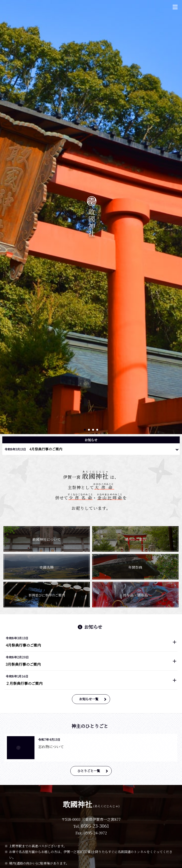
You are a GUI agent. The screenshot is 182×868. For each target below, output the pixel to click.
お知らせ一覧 (89, 699)
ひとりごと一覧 (89, 771)
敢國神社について (47, 539)
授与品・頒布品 (135, 595)
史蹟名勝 (47, 567)
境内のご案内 (135, 539)
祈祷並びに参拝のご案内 (47, 595)
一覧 (177, 448)
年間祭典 (135, 567)
